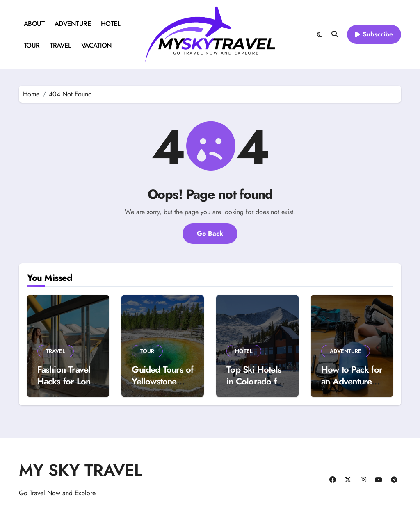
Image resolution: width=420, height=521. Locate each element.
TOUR (32, 45)
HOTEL (111, 24)
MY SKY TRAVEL (81, 470)
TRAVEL (60, 45)
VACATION (97, 45)
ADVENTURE (73, 24)
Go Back (210, 233)
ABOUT (34, 24)
